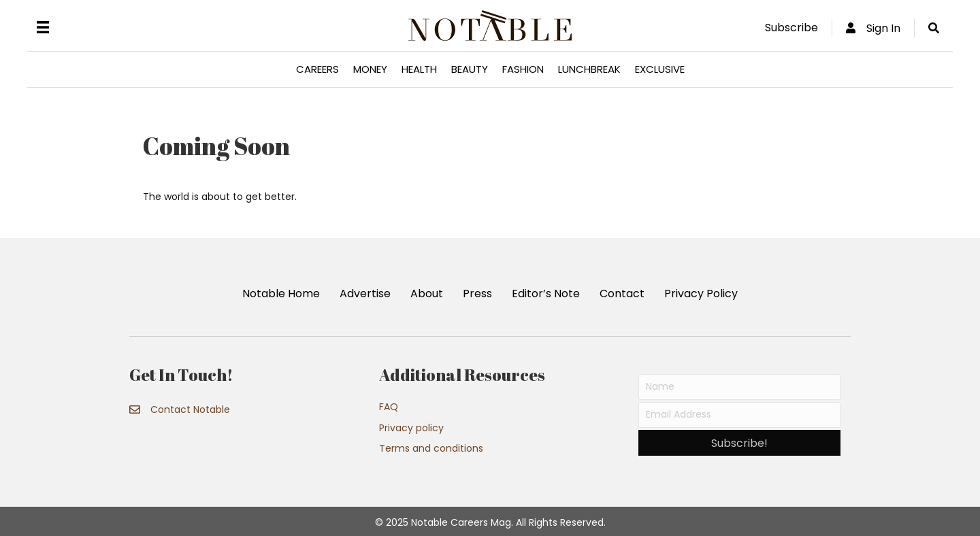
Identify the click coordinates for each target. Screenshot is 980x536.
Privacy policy (411, 428)
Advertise (365, 294)
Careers (317, 69)
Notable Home (281, 294)
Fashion (523, 69)
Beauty (470, 69)
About (427, 294)
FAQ (389, 407)
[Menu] (43, 27)
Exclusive (660, 69)
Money (370, 69)
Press (477, 294)
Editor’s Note (546, 294)
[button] (739, 443)
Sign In (873, 28)
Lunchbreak (589, 69)
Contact (622, 294)
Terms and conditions (431, 448)
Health (419, 69)
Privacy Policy (701, 294)
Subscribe (791, 28)
